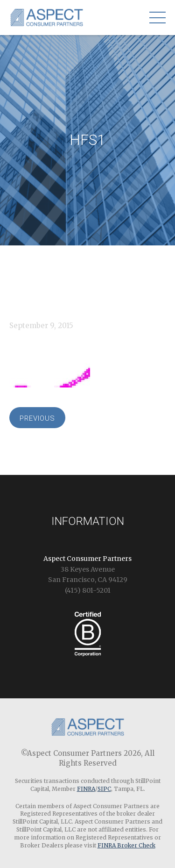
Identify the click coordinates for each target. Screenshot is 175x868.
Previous (37, 418)
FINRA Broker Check (126, 845)
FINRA (86, 789)
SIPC (104, 789)
